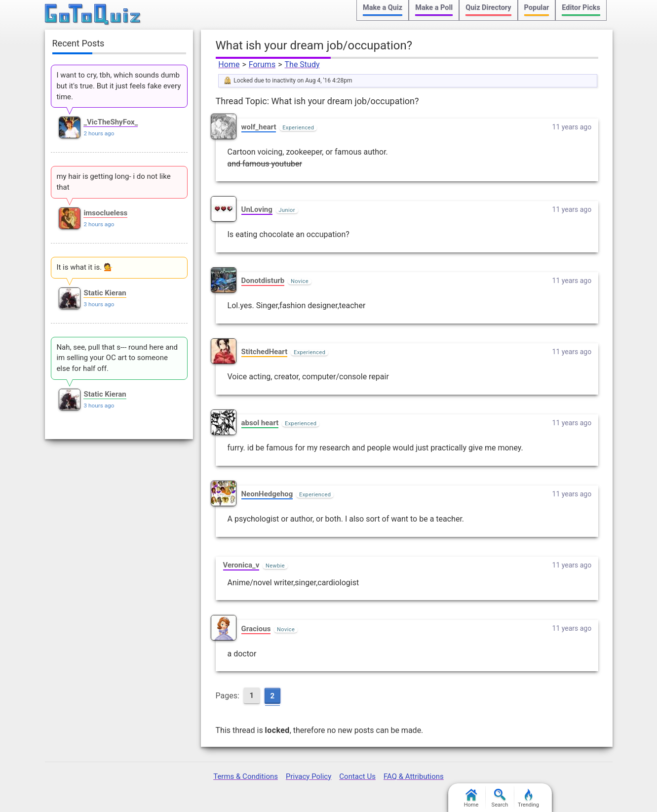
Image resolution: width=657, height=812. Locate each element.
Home (229, 64)
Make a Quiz (383, 8)
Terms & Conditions (246, 776)
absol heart (260, 423)
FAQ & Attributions (414, 776)
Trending (528, 798)
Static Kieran (105, 293)
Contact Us (357, 776)
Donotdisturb (263, 281)
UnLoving (257, 209)
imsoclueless (105, 213)
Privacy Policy (309, 776)
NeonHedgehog (267, 494)
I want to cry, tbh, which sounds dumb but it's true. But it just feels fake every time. (118, 86)
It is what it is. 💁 (84, 267)
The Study (302, 64)
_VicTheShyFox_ (111, 122)
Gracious (256, 629)
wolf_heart (259, 127)
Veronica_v (241, 565)
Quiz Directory (488, 8)
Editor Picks (581, 8)
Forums (262, 64)
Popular (537, 8)
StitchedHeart (265, 352)
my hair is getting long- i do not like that (113, 182)
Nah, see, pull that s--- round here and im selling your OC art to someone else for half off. (117, 358)
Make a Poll (434, 8)
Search (500, 798)
